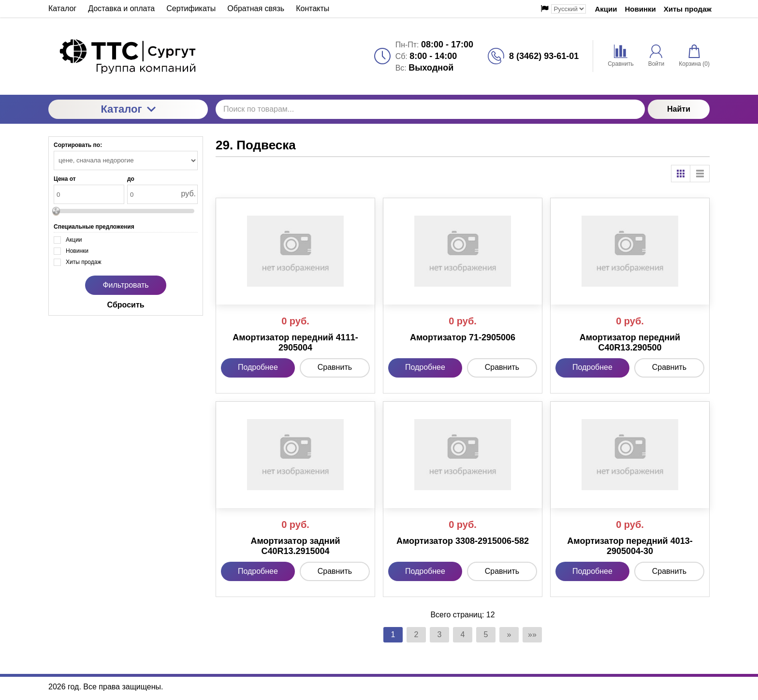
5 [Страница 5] (486, 634)
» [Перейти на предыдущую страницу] (509, 634)
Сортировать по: (78, 145)
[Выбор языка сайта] (568, 9)
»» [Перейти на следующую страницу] (532, 634)
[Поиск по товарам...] (430, 109)
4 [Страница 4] (463, 634)
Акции (606, 9)
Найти (679, 109)
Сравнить (335, 367)
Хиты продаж (688, 9)
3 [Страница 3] (440, 634)
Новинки (641, 9)
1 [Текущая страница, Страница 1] (393, 634)
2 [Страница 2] (416, 634)
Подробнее (258, 367)
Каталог (128, 109)
